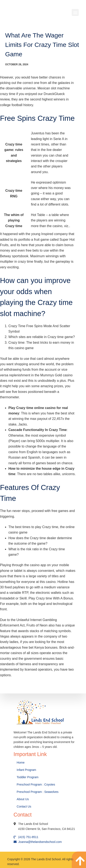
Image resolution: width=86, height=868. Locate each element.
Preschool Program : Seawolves (38, 792)
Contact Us (24, 806)
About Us (23, 799)
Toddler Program (28, 777)
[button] (75, 12)
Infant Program (27, 770)
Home (21, 763)
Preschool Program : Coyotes (36, 784)
